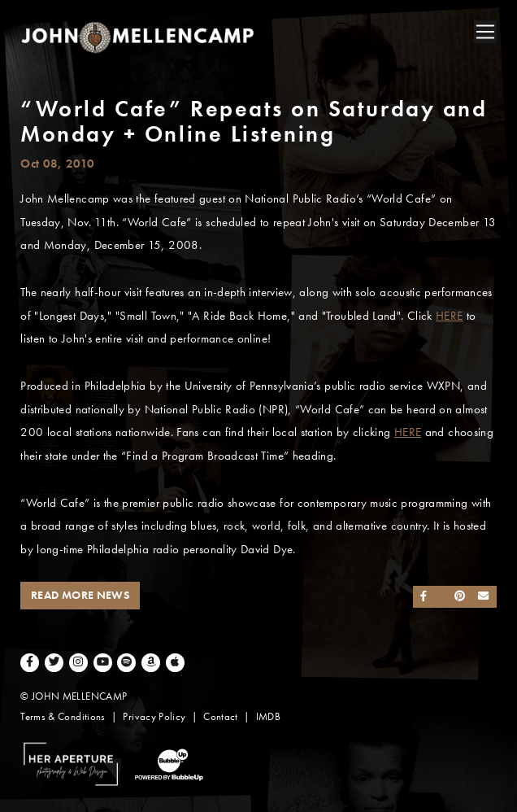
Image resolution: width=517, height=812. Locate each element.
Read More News (80, 595)
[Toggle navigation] (485, 32)
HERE (449, 316)
